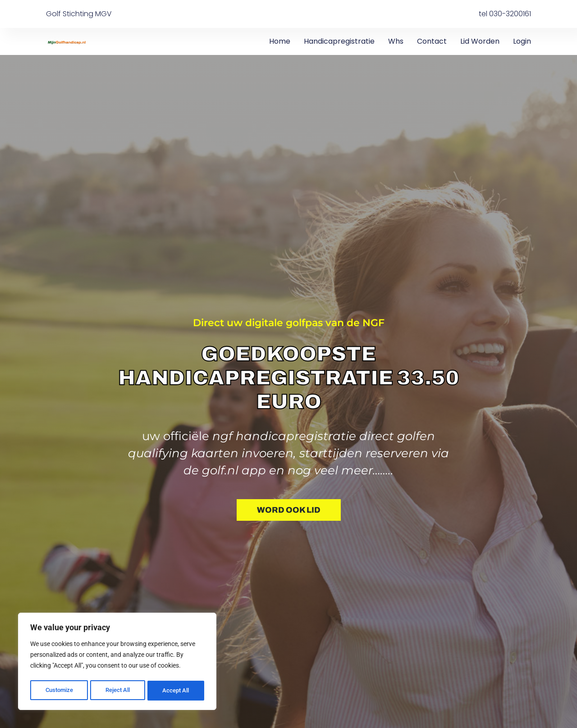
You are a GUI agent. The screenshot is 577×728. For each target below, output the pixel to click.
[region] (117, 663)
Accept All (177, 691)
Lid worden (480, 41)
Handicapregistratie (339, 41)
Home (280, 41)
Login (522, 41)
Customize (59, 691)
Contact (432, 41)
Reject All (118, 691)
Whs (396, 41)
